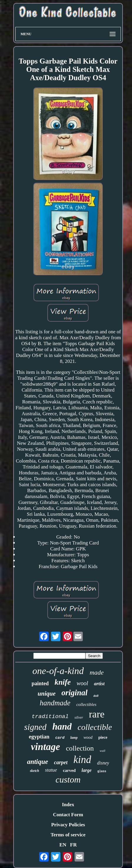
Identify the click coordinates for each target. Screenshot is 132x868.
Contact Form (68, 815)
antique (38, 762)
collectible (95, 727)
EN (63, 845)
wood (88, 737)
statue (51, 770)
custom (68, 779)
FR (74, 845)
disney (103, 763)
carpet (61, 762)
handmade (55, 703)
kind (82, 760)
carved (69, 770)
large (87, 770)
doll (96, 696)
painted (40, 683)
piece (103, 737)
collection (80, 748)
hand (62, 726)
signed (35, 727)
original (75, 693)
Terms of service (68, 835)
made (97, 672)
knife (63, 682)
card (60, 738)
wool (82, 683)
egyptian (39, 737)
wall (102, 751)
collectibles (86, 704)
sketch (34, 771)
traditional (50, 717)
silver (79, 717)
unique (47, 694)
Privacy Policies (68, 825)
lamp (74, 738)
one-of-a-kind (58, 671)
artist (99, 684)
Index (68, 805)
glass (102, 771)
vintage (46, 747)
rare (97, 714)
